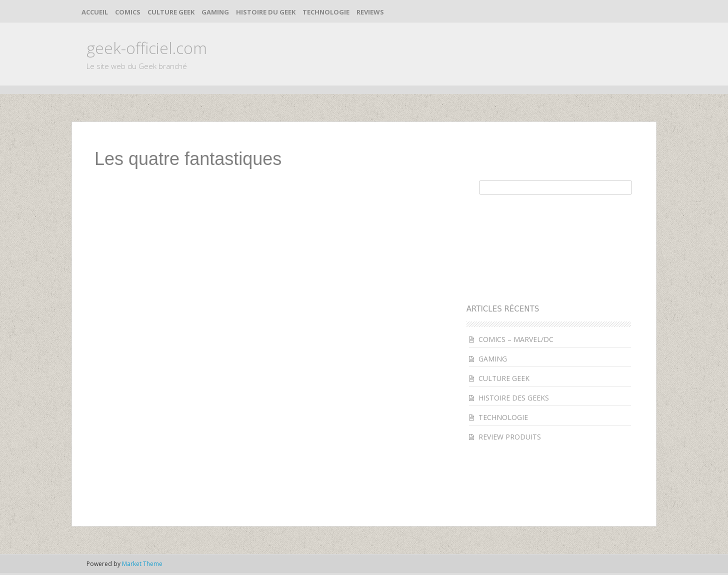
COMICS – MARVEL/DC (516, 339)
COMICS (128, 12)
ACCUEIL (95, 12)
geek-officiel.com (147, 48)
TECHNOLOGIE (326, 12)
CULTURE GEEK (171, 12)
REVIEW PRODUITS (510, 437)
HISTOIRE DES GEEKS (514, 398)
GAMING (215, 12)
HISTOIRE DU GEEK (266, 12)
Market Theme (142, 564)
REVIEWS (370, 12)
